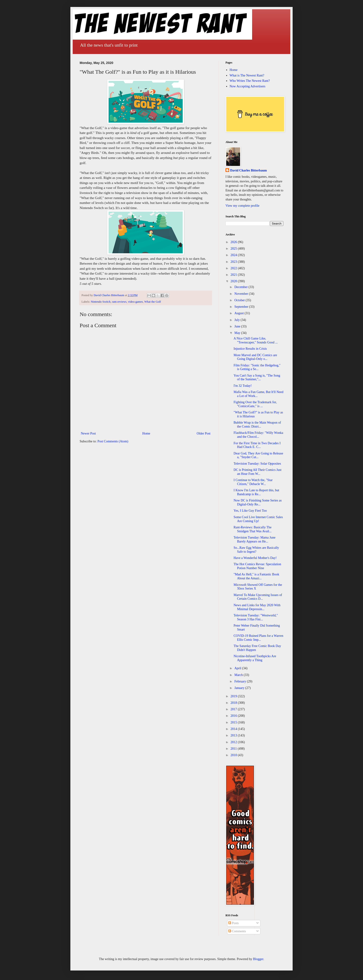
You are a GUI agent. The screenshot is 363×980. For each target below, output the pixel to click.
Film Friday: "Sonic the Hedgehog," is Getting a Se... (257, 367)
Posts (233, 923)
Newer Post (88, 433)
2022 (234, 268)
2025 (234, 249)
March (239, 675)
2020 (234, 281)
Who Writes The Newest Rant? (250, 81)
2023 (234, 262)
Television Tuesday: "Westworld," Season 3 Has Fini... (256, 617)
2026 (234, 242)
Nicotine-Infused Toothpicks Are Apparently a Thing (255, 658)
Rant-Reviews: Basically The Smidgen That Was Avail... (253, 529)
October (240, 300)
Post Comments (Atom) (113, 441)
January (240, 688)
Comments (237, 931)
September (242, 307)
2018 (234, 703)
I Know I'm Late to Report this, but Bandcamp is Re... (256, 492)
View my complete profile (243, 206)
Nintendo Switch (101, 302)
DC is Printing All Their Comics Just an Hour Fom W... (258, 472)
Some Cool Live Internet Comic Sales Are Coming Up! (258, 519)
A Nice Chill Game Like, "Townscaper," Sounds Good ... (256, 340)
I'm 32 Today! (243, 386)
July (237, 320)
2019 (234, 696)
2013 (234, 735)
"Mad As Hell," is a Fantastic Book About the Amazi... (256, 576)
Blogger (258, 959)
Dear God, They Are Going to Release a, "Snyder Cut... (258, 455)
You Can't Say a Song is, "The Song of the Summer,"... (257, 377)
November (242, 294)
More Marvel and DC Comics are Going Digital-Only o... (255, 357)
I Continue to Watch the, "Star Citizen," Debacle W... (253, 482)
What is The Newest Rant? (247, 75)
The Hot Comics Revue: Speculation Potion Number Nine (257, 566)
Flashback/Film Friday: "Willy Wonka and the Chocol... (258, 435)
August (239, 313)
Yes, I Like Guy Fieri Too (250, 511)
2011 (234, 749)
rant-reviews (119, 302)
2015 (234, 722)
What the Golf (153, 302)
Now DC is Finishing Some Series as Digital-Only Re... (258, 502)
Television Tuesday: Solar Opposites (257, 464)
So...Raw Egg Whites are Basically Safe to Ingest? (256, 550)
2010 (234, 755)
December (241, 287)
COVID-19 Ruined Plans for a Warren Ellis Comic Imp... (258, 638)
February (241, 681)
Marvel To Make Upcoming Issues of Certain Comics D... (258, 597)
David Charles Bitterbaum (249, 170)
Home (146, 433)
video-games (135, 302)
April (238, 668)
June (238, 326)
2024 (234, 255)
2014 (234, 729)
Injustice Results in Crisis (250, 349)
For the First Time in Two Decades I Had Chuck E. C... (257, 445)
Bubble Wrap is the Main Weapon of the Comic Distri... (257, 425)
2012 (234, 742)
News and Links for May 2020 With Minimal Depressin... (257, 607)
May (238, 333)
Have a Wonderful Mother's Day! (255, 558)
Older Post (204, 433)
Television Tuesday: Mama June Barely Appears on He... (255, 539)
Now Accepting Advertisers (248, 86)
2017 (234, 709)
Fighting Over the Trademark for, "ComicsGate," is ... (255, 404)
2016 (234, 716)
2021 (234, 275)
